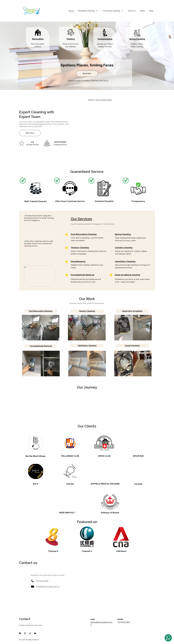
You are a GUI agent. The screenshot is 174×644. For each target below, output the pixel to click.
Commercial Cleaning (111, 11)
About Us (132, 11)
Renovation (38, 39)
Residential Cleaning (86, 11)
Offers (142, 11)
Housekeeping (105, 39)
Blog (151, 11)
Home (71, 11)
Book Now (87, 74)
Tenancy (71, 39)
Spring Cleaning (137, 39)
